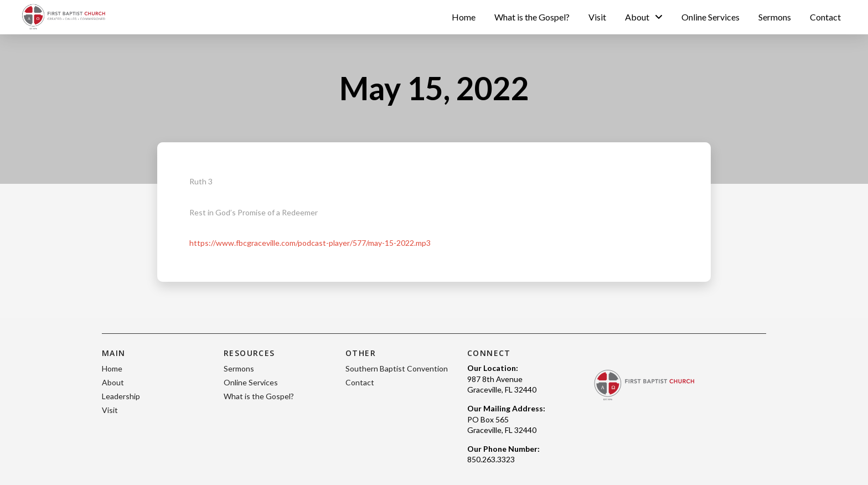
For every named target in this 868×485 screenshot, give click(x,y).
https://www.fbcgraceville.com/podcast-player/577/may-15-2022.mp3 (310, 243)
